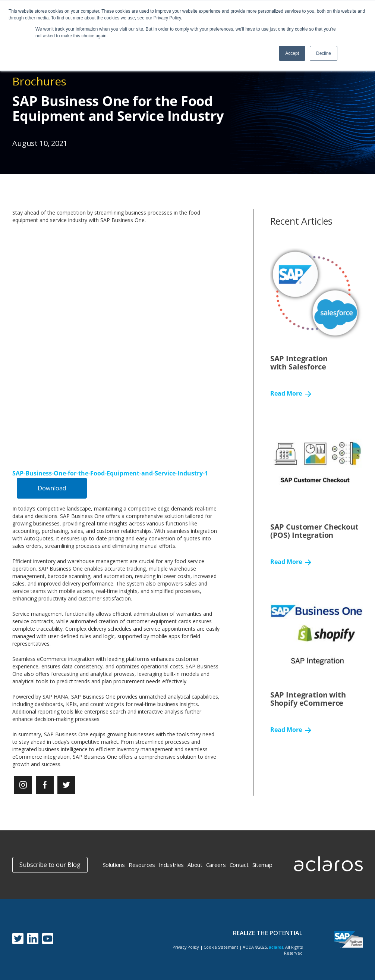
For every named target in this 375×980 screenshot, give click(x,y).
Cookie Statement (221, 947)
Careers (216, 865)
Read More (291, 394)
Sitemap (262, 865)
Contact (239, 865)
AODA (248, 947)
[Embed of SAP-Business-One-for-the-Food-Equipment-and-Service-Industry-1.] (116, 344)
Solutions (114, 865)
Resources (142, 865)
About (195, 865)
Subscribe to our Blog (50, 865)
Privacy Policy (186, 947)
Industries (171, 865)
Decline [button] (324, 53)
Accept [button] (292, 53)
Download (52, 488)
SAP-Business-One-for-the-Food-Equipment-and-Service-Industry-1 (110, 473)
